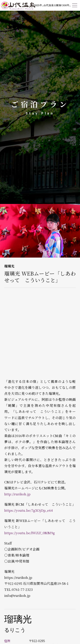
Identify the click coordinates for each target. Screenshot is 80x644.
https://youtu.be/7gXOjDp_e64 (28, 510)
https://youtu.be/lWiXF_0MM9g (30, 533)
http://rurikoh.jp (17, 494)
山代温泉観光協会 (21, 5)
